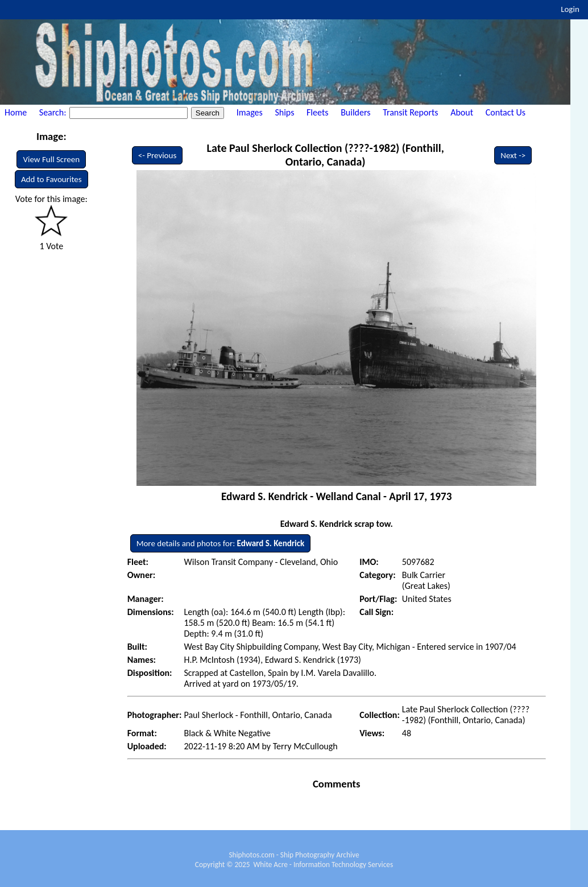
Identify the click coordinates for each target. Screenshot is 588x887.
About (462, 112)
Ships (284, 112)
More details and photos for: (221, 543)
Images (250, 112)
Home (16, 112)
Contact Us (506, 112)
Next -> (513, 155)
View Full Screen (51, 159)
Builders (355, 112)
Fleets (317, 112)
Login (570, 9)
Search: (54, 112)
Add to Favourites (51, 179)
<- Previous (158, 155)
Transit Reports (410, 112)
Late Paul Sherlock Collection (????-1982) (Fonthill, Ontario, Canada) (326, 155)
